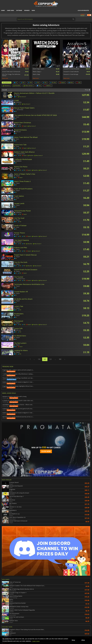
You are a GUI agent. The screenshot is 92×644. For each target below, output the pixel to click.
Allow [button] (83, 640)
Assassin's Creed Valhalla (71, 72)
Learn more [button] (36, 641)
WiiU (71, 83)
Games (3, 10)
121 (45, 359)
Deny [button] (73, 640)
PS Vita (53, 83)
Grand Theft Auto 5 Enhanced (11, 72)
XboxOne (6, 86)
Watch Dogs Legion (38, 69)
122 (50, 359)
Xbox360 (17, 86)
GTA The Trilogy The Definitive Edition (11, 75)
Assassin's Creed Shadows (71, 69)
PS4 (30, 83)
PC (15, 83)
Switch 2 (48, 86)
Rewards (27, 10)
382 (60, 359)
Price (87, 90)
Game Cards (11, 10)
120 (39, 359)
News (33, 10)
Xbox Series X (28, 86)
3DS (79, 83)
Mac (39, 86)
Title (4, 90)
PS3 (37, 83)
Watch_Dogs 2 (37, 72)
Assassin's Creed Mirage (71, 74)
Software (19, 10)
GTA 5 (4, 69)
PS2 (45, 83)
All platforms (7, 83)
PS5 (23, 83)
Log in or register (83, 10)
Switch (62, 83)
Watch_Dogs (36, 74)
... (34, 359)
